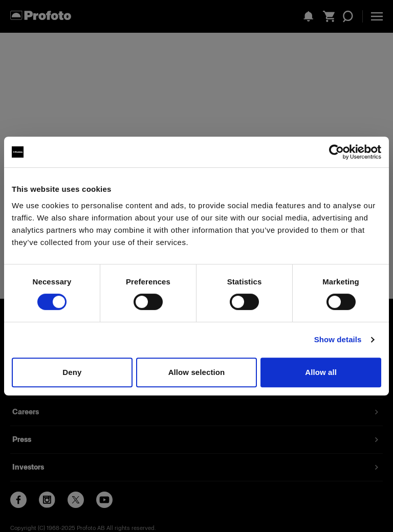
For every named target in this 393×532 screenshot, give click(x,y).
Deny (72, 372)
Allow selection (197, 372)
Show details (338, 339)
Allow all (321, 372)
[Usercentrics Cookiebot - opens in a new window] (336, 152)
